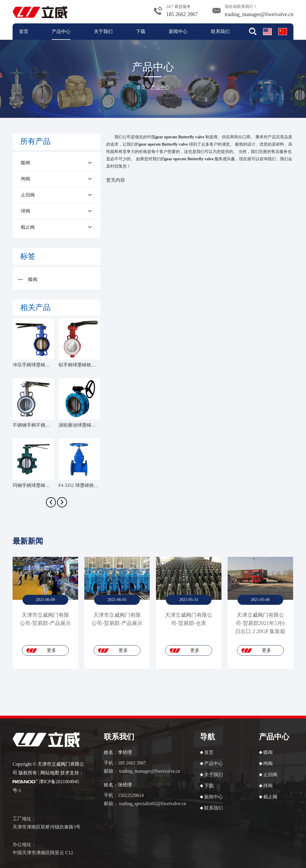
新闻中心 (178, 31)
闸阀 (56, 179)
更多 (51, 650)
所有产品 (35, 141)
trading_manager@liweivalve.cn (259, 14)
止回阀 (56, 195)
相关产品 (35, 308)
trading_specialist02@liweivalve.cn (153, 804)
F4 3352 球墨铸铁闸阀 (81, 485)
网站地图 (50, 773)
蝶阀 (56, 163)
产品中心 (61, 31)
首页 (24, 31)
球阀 (56, 211)
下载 (141, 31)
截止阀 (56, 227)
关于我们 (103, 31)
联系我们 (220, 31)
